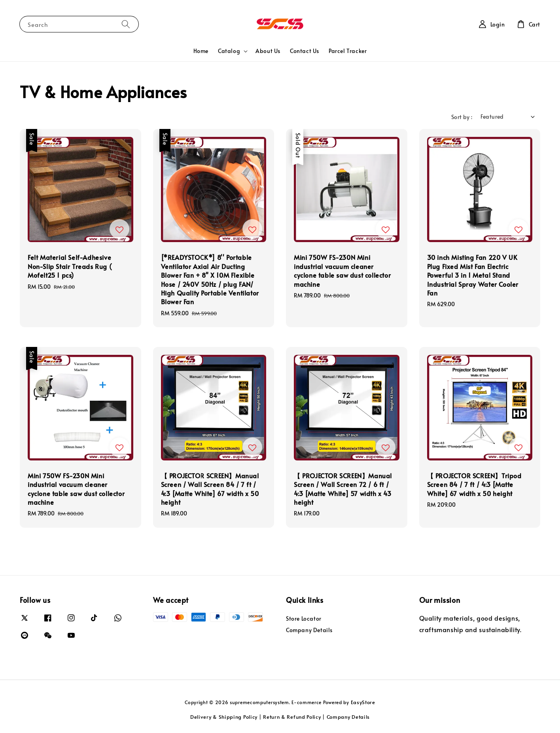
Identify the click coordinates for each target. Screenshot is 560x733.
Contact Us (305, 51)
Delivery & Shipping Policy (224, 717)
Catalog (229, 51)
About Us (268, 51)
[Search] (126, 24)
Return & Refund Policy (292, 717)
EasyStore (363, 702)
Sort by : (462, 117)
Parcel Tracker (348, 51)
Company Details (309, 630)
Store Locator (304, 619)
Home (201, 51)
